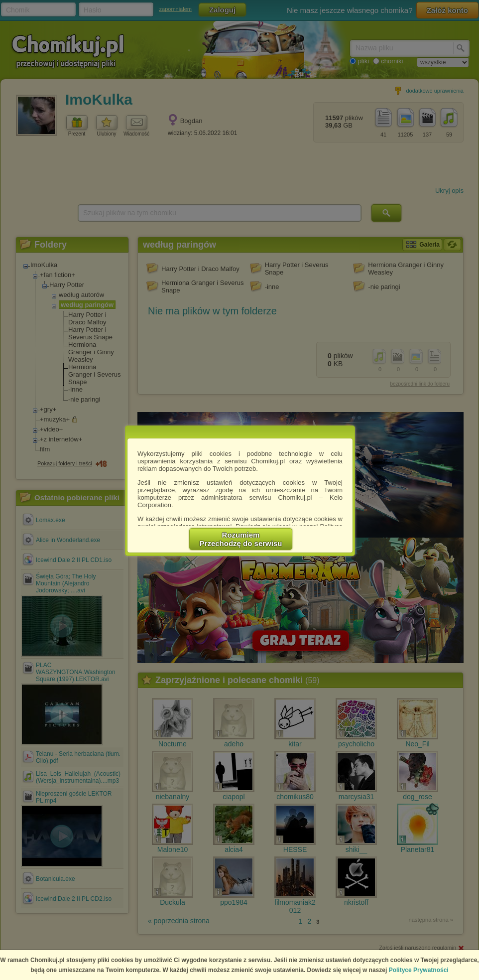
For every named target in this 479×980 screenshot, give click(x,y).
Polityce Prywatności (419, 970)
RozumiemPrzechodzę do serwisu (241, 539)
